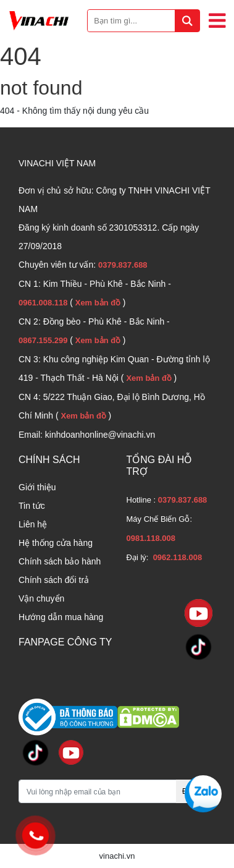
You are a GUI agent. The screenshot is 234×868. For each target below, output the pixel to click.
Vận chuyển (41, 598)
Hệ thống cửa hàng (56, 543)
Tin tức (32, 506)
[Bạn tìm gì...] (144, 21)
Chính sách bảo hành (60, 561)
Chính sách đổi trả (54, 580)
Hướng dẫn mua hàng (61, 617)
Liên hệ (33, 524)
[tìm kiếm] (187, 21)
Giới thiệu (37, 487)
